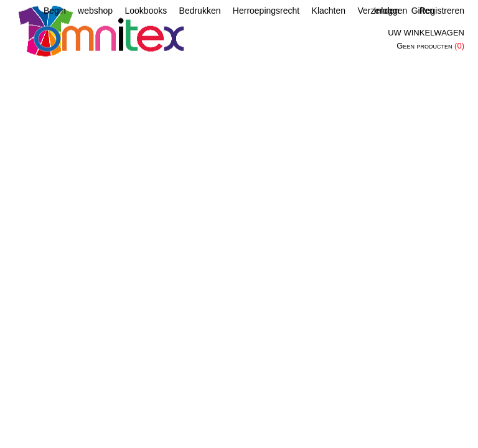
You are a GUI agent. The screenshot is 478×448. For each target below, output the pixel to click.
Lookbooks (146, 11)
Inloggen (391, 11)
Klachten (329, 11)
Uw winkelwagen (426, 33)
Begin (55, 11)
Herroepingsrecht (266, 11)
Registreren (442, 11)
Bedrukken (200, 11)
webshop (95, 11)
